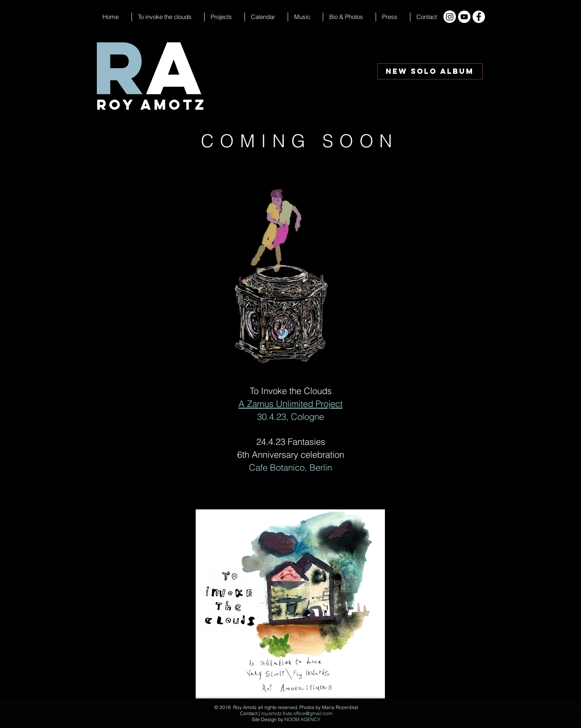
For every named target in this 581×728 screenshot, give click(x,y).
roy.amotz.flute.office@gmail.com (297, 713)
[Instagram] (450, 17)
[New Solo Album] (430, 71)
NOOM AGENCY (302, 719)
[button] (266, 17)
